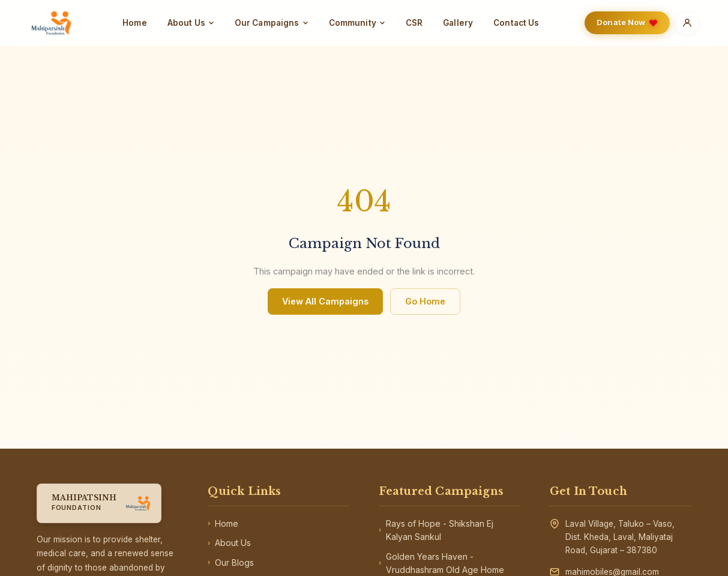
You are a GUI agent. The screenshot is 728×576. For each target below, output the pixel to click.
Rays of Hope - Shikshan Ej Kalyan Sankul (436, 530)
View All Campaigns (325, 301)
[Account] (687, 23)
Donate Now (627, 22)
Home (135, 23)
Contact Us (516, 23)
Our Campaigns (272, 23)
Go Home (425, 301)
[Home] (51, 23)
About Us (191, 23)
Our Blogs (231, 563)
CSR (414, 23)
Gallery (458, 23)
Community (357, 23)
